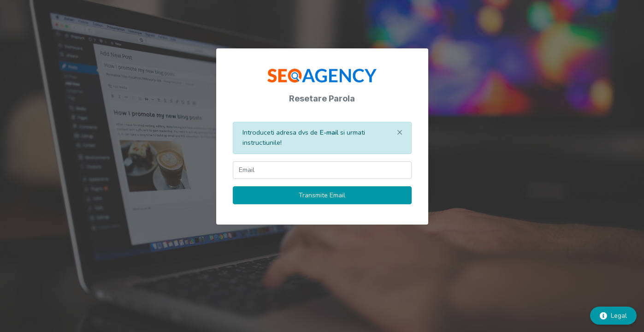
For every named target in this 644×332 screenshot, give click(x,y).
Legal (613, 316)
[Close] (400, 132)
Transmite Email (322, 195)
